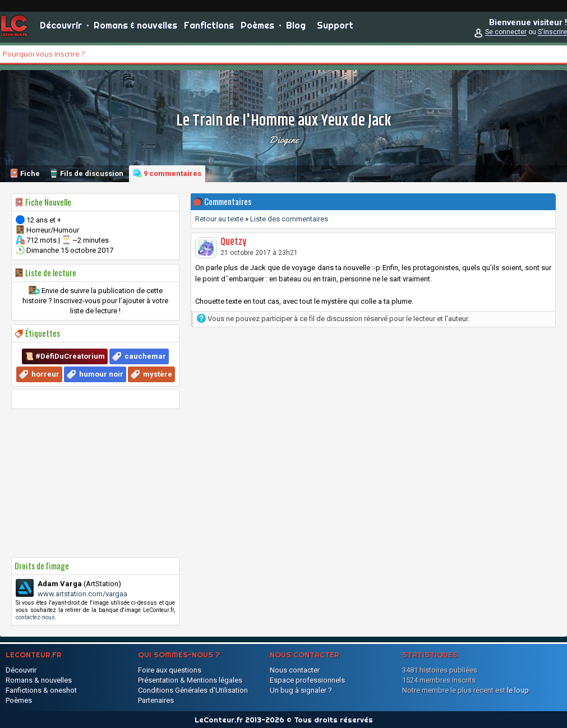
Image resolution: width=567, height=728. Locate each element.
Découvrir (61, 28)
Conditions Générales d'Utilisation (193, 690)
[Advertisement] (95, 483)
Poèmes (257, 28)
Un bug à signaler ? (301, 690)
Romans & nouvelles (135, 28)
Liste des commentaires (289, 219)
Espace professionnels (307, 680)
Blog (296, 28)
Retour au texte (219, 219)
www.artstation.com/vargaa (82, 594)
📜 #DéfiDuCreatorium (65, 356)
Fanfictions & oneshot (41, 690)
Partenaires (156, 700)
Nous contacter (295, 670)
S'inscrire (552, 35)
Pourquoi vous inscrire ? (44, 54)
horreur (45, 374)
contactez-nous (35, 617)
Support (335, 28)
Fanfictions (209, 28)
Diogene (283, 140)
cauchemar (145, 356)
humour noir (101, 374)
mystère (158, 374)
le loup (518, 690)
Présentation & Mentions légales (190, 680)
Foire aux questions (170, 670)
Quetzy (234, 242)
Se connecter (506, 35)
